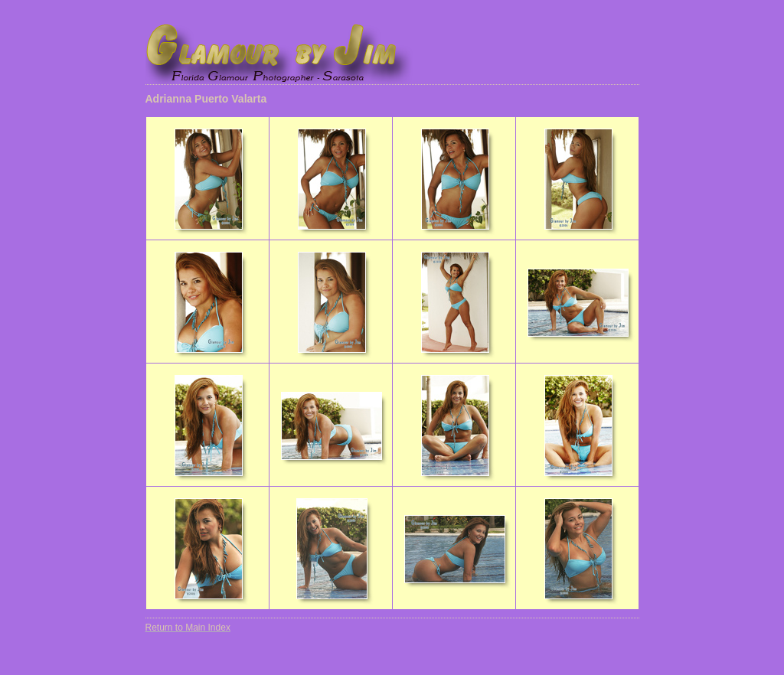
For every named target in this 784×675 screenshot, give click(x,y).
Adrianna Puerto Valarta (206, 99)
